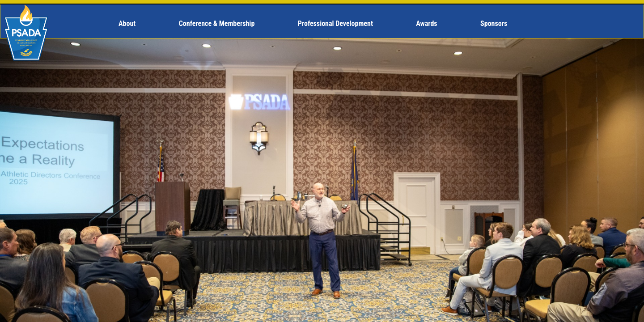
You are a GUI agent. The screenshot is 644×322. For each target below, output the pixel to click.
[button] (131, 24)
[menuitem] (131, 24)
